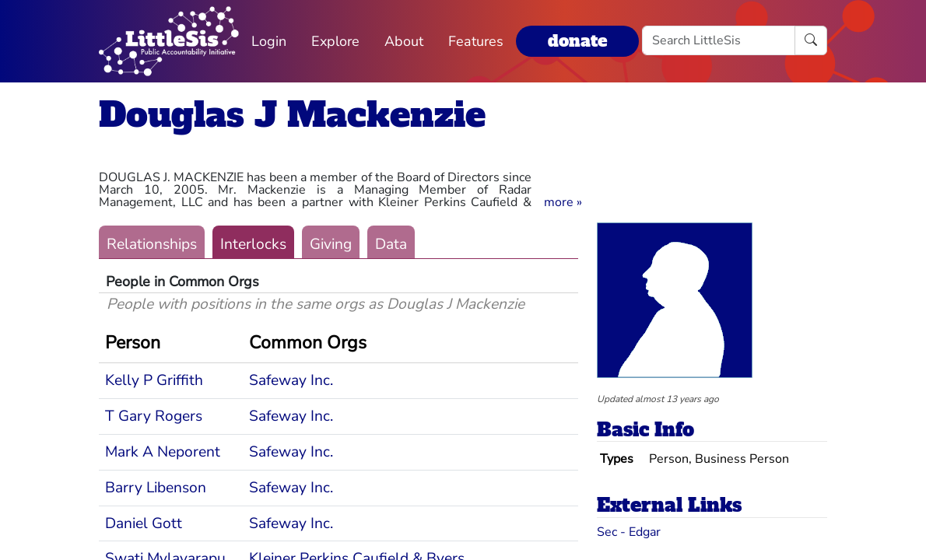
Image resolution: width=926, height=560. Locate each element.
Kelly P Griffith (154, 380)
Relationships (152, 244)
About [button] (404, 41)
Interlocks (253, 244)
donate (577, 41)
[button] (563, 202)
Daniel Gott (144, 523)
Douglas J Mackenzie (292, 115)
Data (391, 244)
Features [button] (476, 41)
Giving (331, 244)
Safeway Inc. (291, 380)
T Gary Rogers (154, 416)
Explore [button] (335, 41)
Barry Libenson (156, 488)
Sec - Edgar (629, 532)
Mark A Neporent (163, 452)
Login (269, 41)
